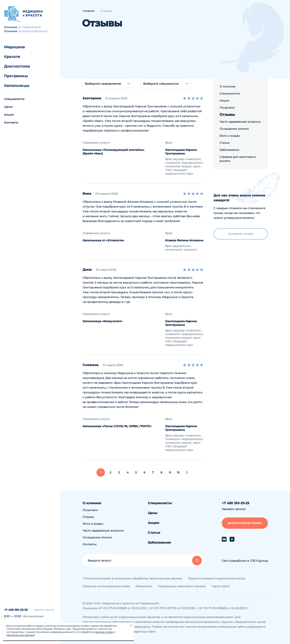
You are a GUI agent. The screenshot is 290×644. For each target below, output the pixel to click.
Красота (12, 57)
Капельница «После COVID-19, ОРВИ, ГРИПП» (117, 426)
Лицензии (227, 108)
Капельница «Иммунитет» (103, 321)
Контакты (11, 122)
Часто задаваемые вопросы (240, 122)
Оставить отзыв (241, 234)
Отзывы (227, 115)
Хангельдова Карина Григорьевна (181, 152)
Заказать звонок (44, 610)
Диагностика (17, 66)
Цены (8, 107)
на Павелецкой (29, 27)
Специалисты (14, 99)
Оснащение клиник (234, 129)
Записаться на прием (245, 523)
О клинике (227, 86)
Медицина (14, 47)
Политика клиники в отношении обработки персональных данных (132, 578)
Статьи (225, 143)
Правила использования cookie (106, 586)
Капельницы (17, 86)
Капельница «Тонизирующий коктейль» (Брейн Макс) (113, 152)
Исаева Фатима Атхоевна (184, 240)
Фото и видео (230, 136)
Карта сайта (221, 586)
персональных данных (20, 635)
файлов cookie (104, 632)
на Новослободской (33, 31)
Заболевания (229, 150)
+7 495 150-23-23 (16, 610)
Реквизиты (144, 586)
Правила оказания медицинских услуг (217, 578)
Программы (16, 76)
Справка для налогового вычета (238, 159)
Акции (9, 115)
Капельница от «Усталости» (103, 240)
